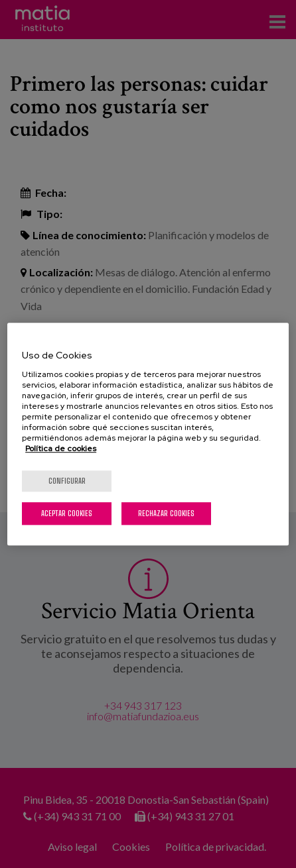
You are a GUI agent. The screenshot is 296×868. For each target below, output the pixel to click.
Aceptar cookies (67, 513)
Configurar (67, 481)
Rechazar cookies (166, 513)
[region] (148, 434)
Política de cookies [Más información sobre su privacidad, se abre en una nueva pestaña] (61, 449)
